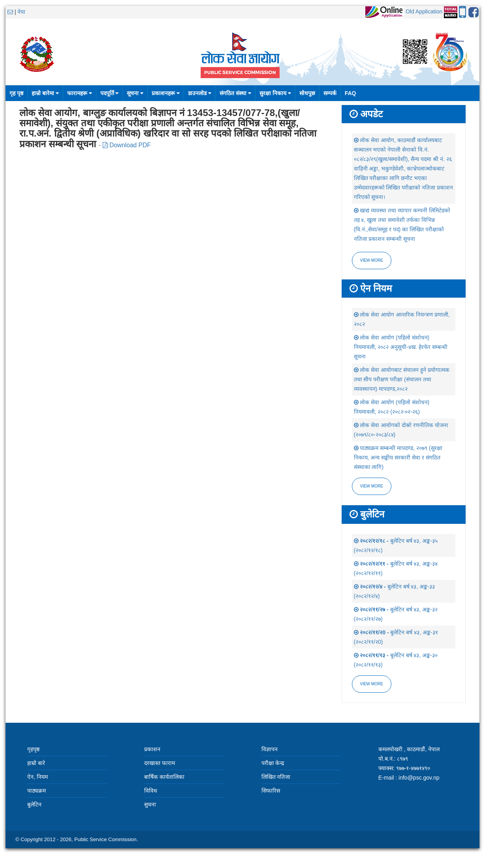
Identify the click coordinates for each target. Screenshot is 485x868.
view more (372, 486)
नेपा (21, 12)
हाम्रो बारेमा (45, 93)
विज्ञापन (270, 749)
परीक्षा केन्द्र (273, 763)
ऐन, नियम (38, 777)
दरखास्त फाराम (160, 763)
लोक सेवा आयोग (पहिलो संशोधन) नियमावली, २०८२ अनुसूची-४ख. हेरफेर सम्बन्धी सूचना (401, 347)
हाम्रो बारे (36, 763)
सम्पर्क (330, 93)
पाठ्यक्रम (37, 791)
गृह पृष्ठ (16, 93)
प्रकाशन (152, 749)
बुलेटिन (34, 804)
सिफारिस (271, 791)
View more (372, 260)
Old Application (424, 11)
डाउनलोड (200, 93)
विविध (151, 791)
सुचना (150, 804)
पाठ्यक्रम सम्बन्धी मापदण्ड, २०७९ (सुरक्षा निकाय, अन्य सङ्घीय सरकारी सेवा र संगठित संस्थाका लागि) (398, 457)
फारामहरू (80, 93)
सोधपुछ (307, 93)
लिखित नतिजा (276, 777)
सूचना (135, 93)
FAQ (351, 93)
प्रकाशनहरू (166, 93)
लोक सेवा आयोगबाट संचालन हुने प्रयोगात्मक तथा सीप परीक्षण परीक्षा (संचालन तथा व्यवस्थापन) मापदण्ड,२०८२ (402, 379)
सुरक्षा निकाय (275, 93)
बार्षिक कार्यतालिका (164, 777)
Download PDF (127, 145)
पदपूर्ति (110, 93)
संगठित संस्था (235, 93)
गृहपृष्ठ (33, 749)
